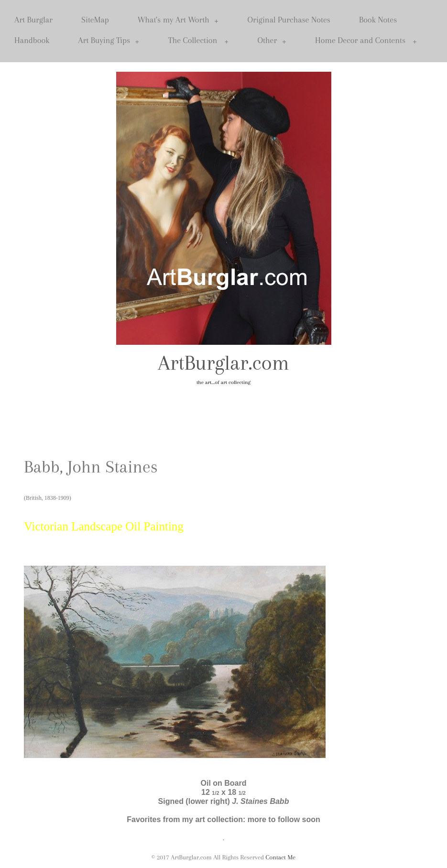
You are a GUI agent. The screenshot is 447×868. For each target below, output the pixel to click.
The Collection (199, 40)
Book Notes (378, 20)
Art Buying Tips (109, 40)
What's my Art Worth (178, 20)
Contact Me (281, 857)
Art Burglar (33, 20)
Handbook (32, 40)
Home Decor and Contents (366, 40)
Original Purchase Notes (289, 20)
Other (272, 40)
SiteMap (95, 20)
